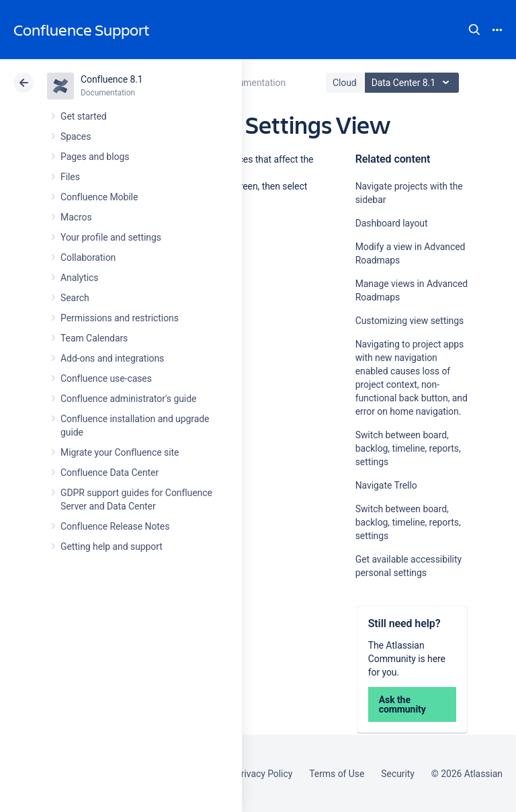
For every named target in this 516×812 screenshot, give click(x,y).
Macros (76, 217)
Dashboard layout (392, 223)
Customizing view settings (410, 321)
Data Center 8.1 (414, 83)
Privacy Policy (264, 774)
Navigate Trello (386, 485)
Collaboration (88, 257)
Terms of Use (337, 774)
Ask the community (402, 704)
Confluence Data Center (110, 473)
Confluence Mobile (99, 197)
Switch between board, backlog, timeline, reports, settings (408, 448)
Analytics (79, 278)
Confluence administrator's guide (128, 399)
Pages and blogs (95, 157)
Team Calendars (94, 338)
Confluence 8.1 (112, 79)
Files (70, 177)
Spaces (76, 136)
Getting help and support (112, 546)
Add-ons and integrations (112, 358)
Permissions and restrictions (120, 318)
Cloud (345, 83)
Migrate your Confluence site (120, 452)
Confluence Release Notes (115, 526)
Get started (84, 116)
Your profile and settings (111, 237)
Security (398, 774)
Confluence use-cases (106, 378)
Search (474, 30)
